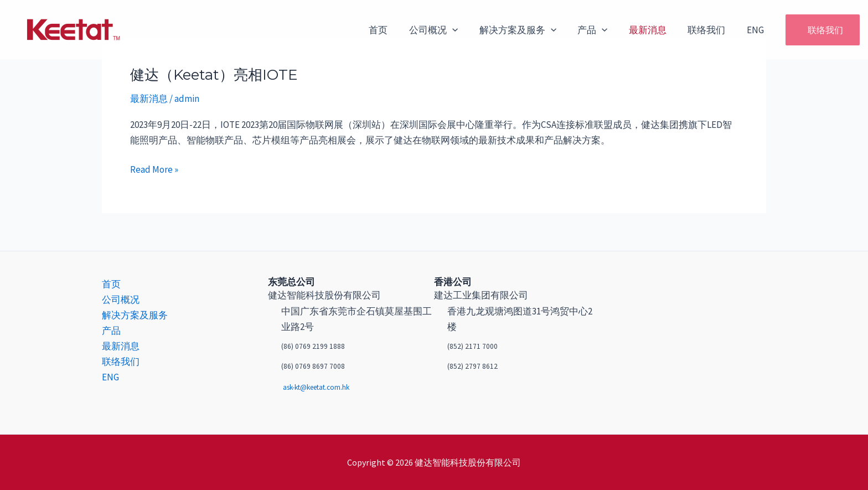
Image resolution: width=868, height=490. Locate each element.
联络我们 (710, 30)
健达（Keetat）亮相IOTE (214, 75)
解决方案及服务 (529, 30)
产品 (601, 30)
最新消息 (654, 30)
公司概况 (447, 30)
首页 (394, 30)
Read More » (154, 169)
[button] (817, 30)
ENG (756, 30)
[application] (466, 30)
